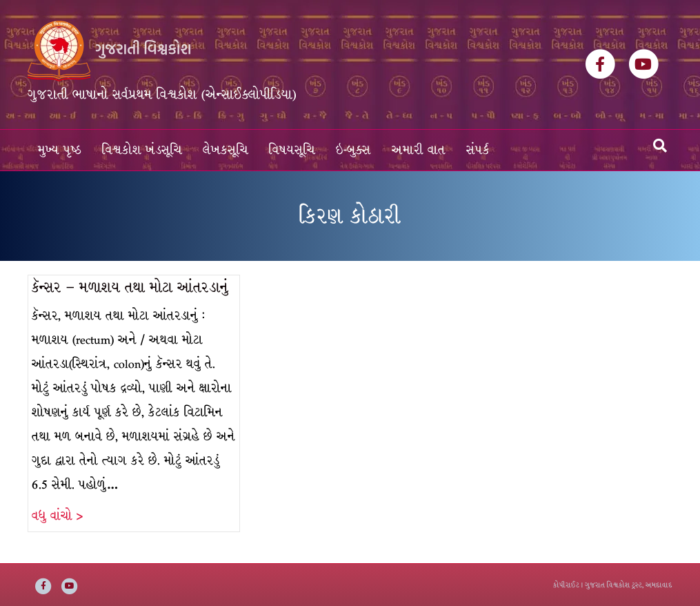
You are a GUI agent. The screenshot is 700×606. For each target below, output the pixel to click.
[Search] (660, 146)
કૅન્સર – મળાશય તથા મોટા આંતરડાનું (130, 287)
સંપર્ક (478, 150)
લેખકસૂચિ (226, 150)
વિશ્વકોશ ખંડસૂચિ (142, 150)
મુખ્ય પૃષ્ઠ (60, 150)
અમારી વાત (419, 150)
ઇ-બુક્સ (353, 150)
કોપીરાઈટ (566, 585)
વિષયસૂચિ (292, 150)
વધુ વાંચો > (57, 516)
